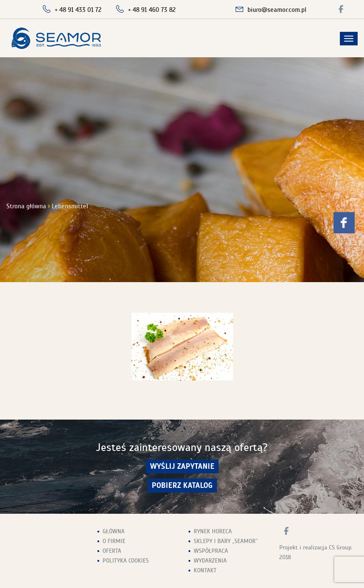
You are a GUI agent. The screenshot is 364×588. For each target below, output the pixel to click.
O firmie (114, 541)
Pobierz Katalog (182, 486)
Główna (114, 531)
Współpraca (211, 551)
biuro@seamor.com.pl (277, 10)
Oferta (112, 551)
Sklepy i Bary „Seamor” (226, 541)
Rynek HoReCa (213, 531)
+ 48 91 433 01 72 (78, 10)
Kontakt (205, 570)
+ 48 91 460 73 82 (152, 10)
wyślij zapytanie (182, 466)
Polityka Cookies (126, 561)
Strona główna (26, 206)
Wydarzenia (210, 561)
